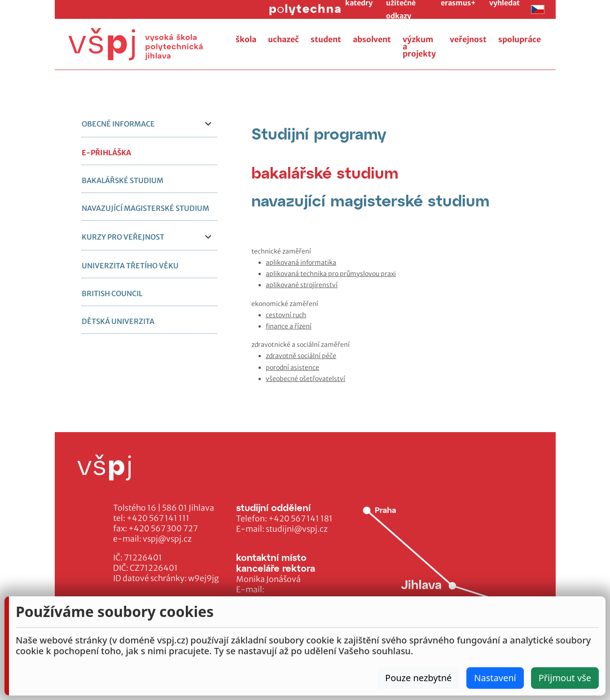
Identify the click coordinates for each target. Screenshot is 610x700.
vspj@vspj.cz (167, 539)
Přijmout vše (565, 678)
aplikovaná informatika (301, 262)
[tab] (325, 173)
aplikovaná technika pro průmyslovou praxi (331, 274)
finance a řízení (289, 326)
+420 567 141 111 (158, 518)
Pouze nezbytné (418, 678)
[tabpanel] (399, 315)
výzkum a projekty (419, 47)
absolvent (372, 39)
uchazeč (283, 39)
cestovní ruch (286, 315)
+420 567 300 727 (163, 529)
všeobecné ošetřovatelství (305, 379)
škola (246, 39)
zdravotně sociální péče (301, 356)
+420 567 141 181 (301, 519)
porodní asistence (292, 367)
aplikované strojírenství (302, 285)
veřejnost (468, 39)
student (326, 39)
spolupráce (520, 39)
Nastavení (495, 678)
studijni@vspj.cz (297, 529)
